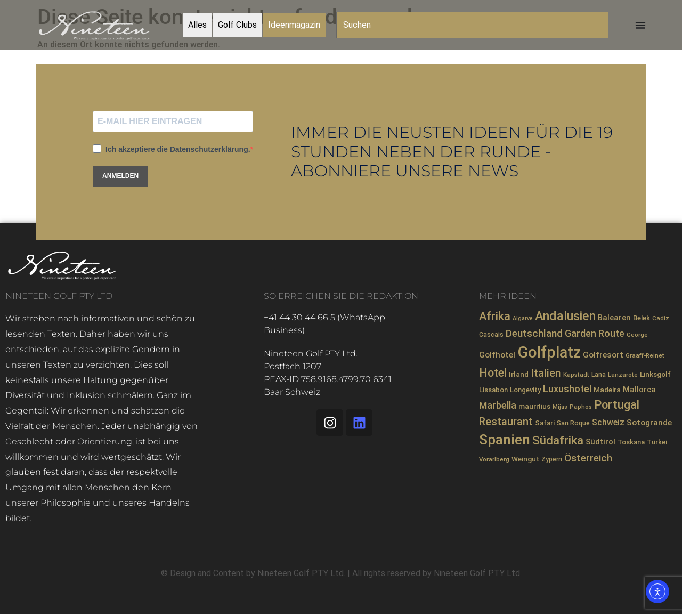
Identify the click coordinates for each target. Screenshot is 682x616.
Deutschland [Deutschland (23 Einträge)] (534, 333)
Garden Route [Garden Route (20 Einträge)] (595, 333)
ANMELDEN (120, 176)
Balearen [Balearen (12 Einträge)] (614, 318)
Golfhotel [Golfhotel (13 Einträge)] (497, 355)
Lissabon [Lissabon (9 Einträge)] (493, 390)
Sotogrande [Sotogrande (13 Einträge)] (649, 423)
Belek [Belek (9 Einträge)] (642, 318)
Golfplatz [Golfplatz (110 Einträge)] (549, 352)
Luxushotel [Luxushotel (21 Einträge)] (567, 389)
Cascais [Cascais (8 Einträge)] (491, 335)
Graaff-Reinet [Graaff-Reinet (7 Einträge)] (645, 355)
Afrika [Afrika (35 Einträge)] (495, 316)
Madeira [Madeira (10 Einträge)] (607, 390)
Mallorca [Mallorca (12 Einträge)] (639, 390)
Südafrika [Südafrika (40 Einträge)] (558, 440)
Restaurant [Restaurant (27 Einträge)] (506, 422)
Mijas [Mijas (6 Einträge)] (560, 407)
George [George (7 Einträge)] (637, 335)
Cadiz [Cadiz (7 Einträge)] (661, 318)
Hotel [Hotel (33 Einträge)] (493, 373)
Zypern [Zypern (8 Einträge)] (552, 459)
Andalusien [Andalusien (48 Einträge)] (565, 316)
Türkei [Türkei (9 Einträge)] (657, 442)
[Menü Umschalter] (640, 25)
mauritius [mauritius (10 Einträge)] (534, 406)
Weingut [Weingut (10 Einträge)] (525, 459)
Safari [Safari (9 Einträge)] (545, 423)
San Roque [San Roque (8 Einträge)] (573, 423)
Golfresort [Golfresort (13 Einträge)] (603, 355)
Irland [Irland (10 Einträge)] (519, 374)
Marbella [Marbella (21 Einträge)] (498, 405)
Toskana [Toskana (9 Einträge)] (631, 442)
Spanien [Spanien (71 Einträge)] (505, 440)
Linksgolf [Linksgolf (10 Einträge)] (655, 374)
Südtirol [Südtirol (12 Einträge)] (600, 442)
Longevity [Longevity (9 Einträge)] (525, 390)
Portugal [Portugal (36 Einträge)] (617, 405)
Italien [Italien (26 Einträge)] (546, 373)
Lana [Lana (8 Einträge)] (599, 375)
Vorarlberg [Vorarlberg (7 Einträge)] (494, 459)
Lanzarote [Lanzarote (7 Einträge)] (623, 375)
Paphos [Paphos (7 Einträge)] (581, 407)
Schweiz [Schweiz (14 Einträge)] (608, 422)
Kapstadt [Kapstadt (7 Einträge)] (576, 375)
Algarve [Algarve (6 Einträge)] (523, 318)
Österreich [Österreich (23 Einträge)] (588, 458)
